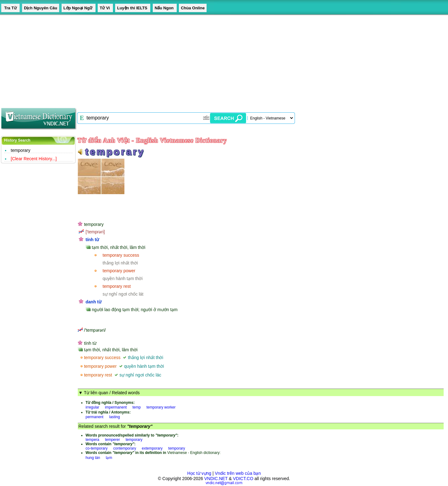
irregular (92, 407)
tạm (109, 458)
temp (137, 407)
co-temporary (97, 448)
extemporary (152, 448)
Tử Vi (105, 8)
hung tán (93, 458)
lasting (115, 417)
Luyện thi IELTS (133, 8)
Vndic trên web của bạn (238, 473)
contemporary (125, 448)
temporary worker (161, 407)
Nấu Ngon (165, 8)
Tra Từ (10, 8)
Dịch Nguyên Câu (41, 8)
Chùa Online (193, 8)
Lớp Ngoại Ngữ (79, 8)
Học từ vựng (199, 473)
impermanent (116, 407)
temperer (112, 440)
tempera (92, 440)
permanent (94, 417)
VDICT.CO (243, 479)
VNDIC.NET (216, 479)
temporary (21, 150)
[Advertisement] (187, 59)
